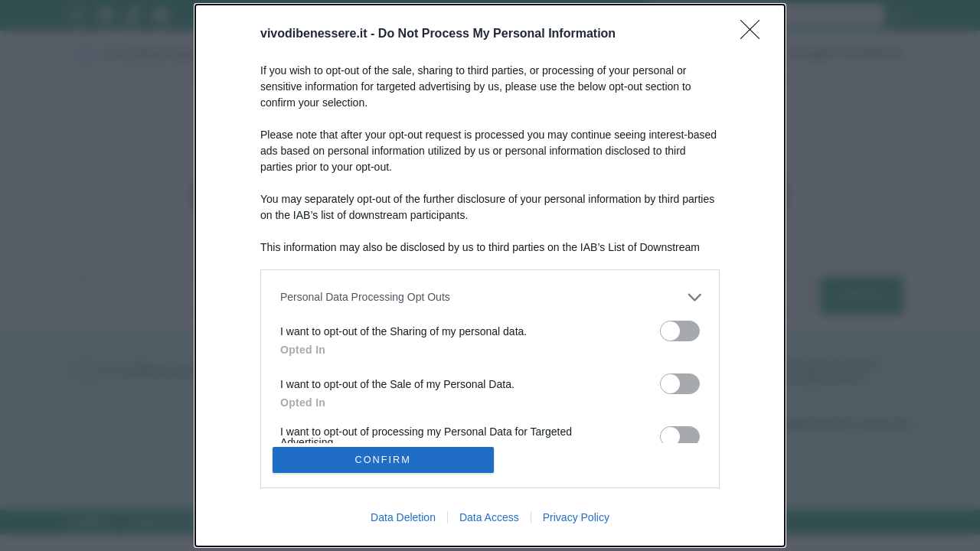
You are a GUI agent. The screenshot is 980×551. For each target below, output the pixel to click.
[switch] (680, 329)
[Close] (755, 33)
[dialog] (490, 275)
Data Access (489, 519)
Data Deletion (403, 519)
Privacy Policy (576, 519)
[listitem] (490, 296)
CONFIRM (385, 460)
